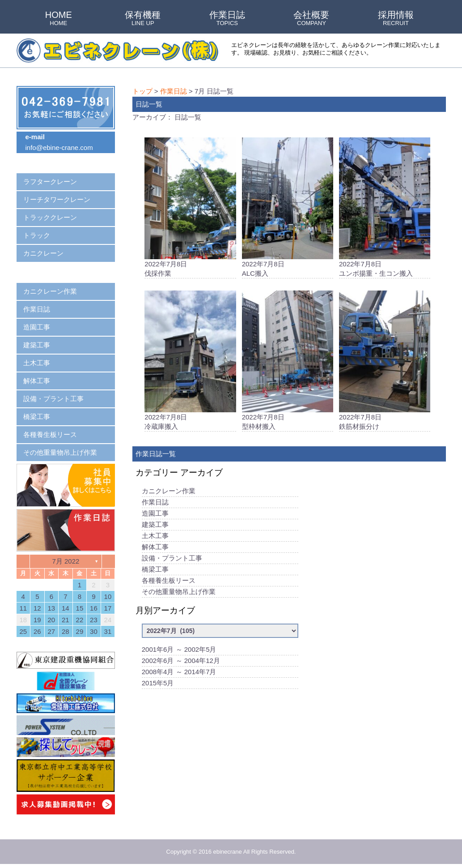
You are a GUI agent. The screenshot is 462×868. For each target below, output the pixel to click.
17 (108, 608)
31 (108, 631)
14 (66, 608)
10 (108, 596)
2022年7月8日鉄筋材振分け (385, 363)
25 (23, 631)
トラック (37, 235)
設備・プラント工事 (172, 563)
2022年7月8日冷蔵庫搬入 (190, 363)
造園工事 (155, 518)
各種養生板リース (169, 585)
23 (94, 620)
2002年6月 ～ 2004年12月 (181, 665)
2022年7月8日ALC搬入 (288, 208)
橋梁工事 (155, 574)
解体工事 (155, 552)
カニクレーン (43, 253)
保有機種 (143, 19)
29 (80, 631)
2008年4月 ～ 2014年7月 (179, 677)
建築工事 (155, 529)
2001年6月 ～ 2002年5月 (179, 654)
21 (66, 620)
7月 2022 (66, 561)
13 (51, 608)
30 (94, 631)
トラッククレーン (50, 217)
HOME (59, 19)
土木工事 (155, 541)
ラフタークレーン (50, 182)
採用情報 (396, 19)
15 (80, 608)
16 (94, 608)
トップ (142, 91)
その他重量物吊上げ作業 (179, 596)
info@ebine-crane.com (59, 148)
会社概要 (311, 19)
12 (37, 608)
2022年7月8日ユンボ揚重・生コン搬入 (385, 208)
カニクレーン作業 (169, 496)
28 (66, 631)
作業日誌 (227, 19)
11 (23, 608)
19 (37, 620)
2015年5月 (158, 688)
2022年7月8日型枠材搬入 (288, 363)
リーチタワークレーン (57, 199)
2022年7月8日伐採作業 (190, 208)
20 (51, 620)
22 (80, 620)
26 (37, 631)
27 (51, 631)
